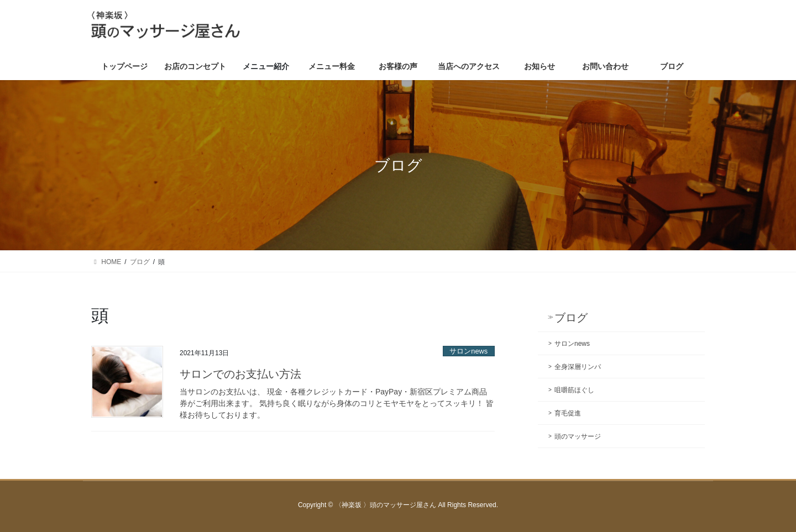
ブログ (571, 318)
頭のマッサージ (578, 436)
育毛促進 (568, 413)
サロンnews (468, 351)
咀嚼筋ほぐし (574, 390)
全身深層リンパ (578, 367)
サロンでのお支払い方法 (240, 374)
